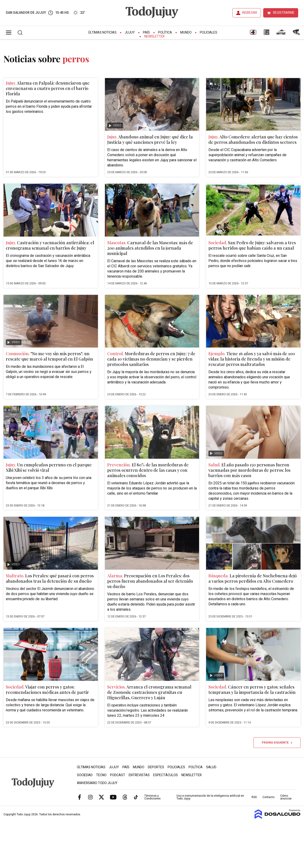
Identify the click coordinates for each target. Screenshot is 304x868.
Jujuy (130, 33)
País (146, 33)
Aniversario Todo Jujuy (97, 783)
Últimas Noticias (102, 33)
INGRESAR (250, 13)
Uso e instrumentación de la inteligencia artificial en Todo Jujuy (210, 797)
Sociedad (85, 775)
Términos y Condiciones (152, 797)
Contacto (268, 797)
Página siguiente (277, 743)
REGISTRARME (284, 13)
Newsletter (154, 36)
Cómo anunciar (286, 797)
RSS (254, 797)
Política (165, 33)
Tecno (101, 775)
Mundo (186, 33)
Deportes (156, 767)
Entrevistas (139, 775)
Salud (211, 767)
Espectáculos (166, 775)
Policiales (209, 33)
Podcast (118, 775)
